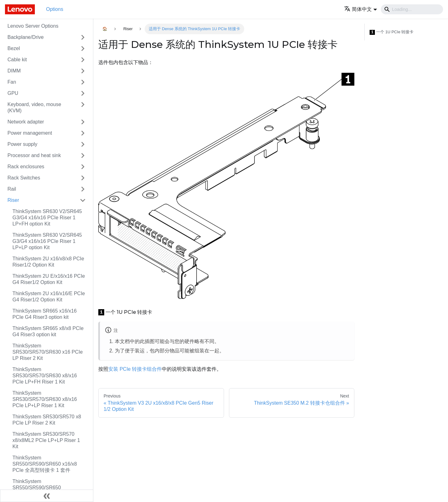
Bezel (14, 48)
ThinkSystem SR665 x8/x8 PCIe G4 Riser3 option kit (48, 331)
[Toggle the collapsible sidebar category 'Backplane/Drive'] (83, 37)
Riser (13, 200)
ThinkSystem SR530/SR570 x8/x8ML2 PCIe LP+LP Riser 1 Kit (46, 440)
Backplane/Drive (26, 37)
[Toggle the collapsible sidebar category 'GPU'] (83, 93)
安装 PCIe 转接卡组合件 (135, 369)
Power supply (22, 144)
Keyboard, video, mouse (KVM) (34, 107)
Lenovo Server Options (33, 26)
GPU (13, 93)
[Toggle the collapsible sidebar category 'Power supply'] (83, 144)
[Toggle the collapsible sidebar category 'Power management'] (83, 133)
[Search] (412, 9)
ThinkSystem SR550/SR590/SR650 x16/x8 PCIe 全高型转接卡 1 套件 (45, 464)
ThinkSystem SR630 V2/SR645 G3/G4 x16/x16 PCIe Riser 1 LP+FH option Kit (47, 218)
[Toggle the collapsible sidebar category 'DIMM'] (83, 71)
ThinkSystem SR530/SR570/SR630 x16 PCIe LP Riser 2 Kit (48, 352)
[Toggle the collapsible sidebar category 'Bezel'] (83, 49)
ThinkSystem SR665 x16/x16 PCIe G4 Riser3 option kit (44, 314)
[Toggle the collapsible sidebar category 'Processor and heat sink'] (83, 156)
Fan (12, 82)
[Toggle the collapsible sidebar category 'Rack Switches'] (83, 178)
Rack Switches (24, 178)
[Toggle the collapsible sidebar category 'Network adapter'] (83, 122)
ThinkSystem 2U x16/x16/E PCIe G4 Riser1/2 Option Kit (49, 297)
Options (55, 9)
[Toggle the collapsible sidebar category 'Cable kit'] (83, 60)
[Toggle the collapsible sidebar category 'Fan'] (83, 82)
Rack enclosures (26, 167)
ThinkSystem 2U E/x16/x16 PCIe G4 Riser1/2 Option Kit (49, 279)
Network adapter (26, 122)
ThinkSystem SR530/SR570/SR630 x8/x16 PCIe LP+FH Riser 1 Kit (45, 376)
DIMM (14, 71)
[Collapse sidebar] (47, 496)
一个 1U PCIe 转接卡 (392, 32)
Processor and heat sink (34, 155)
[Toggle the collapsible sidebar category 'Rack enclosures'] (83, 167)
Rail (12, 189)
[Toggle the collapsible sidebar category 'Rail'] (83, 189)
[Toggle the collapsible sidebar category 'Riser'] (83, 200)
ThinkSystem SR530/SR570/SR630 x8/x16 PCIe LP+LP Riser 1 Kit (45, 399)
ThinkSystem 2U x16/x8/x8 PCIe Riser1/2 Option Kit (48, 262)
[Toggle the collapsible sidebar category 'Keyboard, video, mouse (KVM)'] (83, 108)
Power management (30, 133)
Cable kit (17, 60)
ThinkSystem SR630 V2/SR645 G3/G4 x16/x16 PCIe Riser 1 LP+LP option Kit (47, 241)
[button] (361, 9)
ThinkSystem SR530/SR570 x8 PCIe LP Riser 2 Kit (47, 420)
